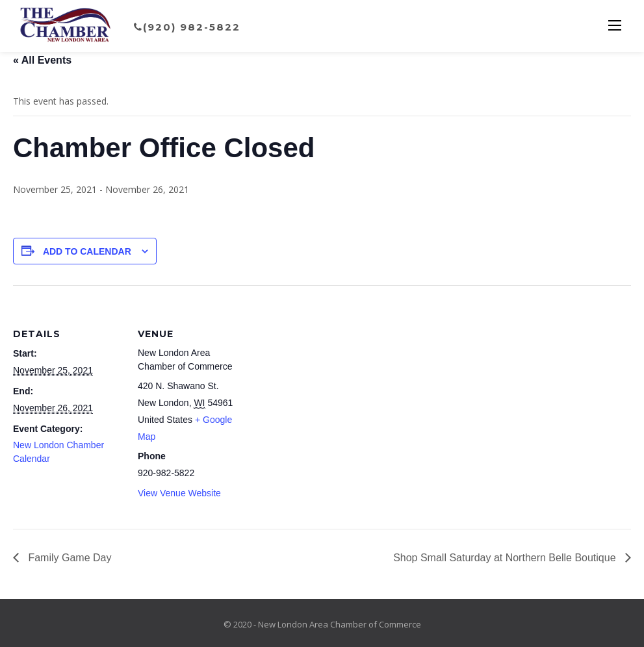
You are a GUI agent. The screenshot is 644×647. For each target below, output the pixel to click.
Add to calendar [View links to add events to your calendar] (87, 251)
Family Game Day (68, 558)
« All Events (42, 60)
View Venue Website (179, 493)
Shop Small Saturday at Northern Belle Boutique (506, 558)
